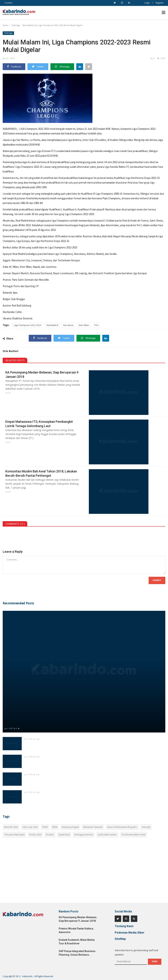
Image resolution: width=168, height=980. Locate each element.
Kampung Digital (70, 827)
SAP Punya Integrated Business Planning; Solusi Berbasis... (77, 953)
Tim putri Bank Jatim (14, 835)
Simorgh (146, 827)
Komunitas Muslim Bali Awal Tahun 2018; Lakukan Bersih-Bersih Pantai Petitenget (41, 473)
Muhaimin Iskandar (93, 827)
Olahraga (16, 25)
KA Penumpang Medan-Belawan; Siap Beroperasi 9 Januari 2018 (42, 374)
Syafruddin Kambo (107, 835)
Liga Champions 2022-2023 (80, 214)
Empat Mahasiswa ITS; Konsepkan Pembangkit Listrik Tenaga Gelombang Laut (39, 424)
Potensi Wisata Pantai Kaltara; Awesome (76, 930)
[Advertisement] (84, 872)
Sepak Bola (64, 835)
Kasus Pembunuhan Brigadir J (122, 827)
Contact (8, 3)
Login (147, 3)
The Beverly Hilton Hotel (133, 835)
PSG (96, 325)
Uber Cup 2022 (30, 827)
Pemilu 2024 (35, 835)
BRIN (55, 827)
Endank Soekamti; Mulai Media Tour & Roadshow (77, 942)
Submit (157, 580)
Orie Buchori (10, 351)
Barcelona (68, 325)
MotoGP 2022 (11, 827)
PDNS (45, 827)
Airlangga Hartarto (84, 835)
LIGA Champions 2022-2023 (34, 129)
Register (160, 3)
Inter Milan (84, 325)
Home (6, 25)
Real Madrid (52, 325)
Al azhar (50, 835)
